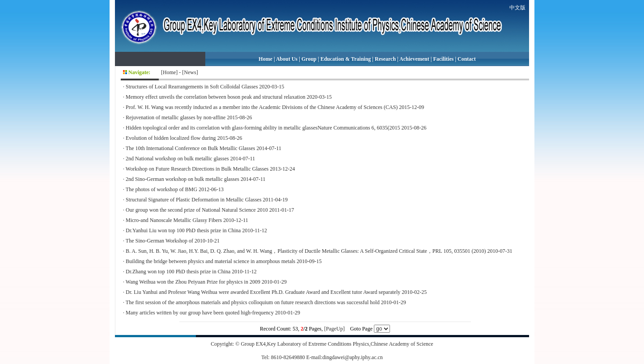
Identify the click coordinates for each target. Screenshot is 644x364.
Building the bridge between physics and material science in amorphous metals (210, 261)
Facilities (443, 59)
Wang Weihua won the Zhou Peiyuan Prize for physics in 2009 (193, 282)
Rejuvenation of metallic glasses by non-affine (176, 117)
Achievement (414, 59)
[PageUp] (335, 329)
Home (265, 59)
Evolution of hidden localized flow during (171, 138)
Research (385, 59)
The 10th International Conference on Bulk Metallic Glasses (191, 148)
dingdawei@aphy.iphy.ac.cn (353, 357)
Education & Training (345, 59)
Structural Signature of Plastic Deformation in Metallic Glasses (194, 200)
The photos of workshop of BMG (161, 189)
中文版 (517, 8)
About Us (287, 59)
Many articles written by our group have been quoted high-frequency (200, 313)
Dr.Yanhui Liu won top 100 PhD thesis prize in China (183, 230)
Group (309, 59)
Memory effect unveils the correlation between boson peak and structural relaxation (216, 97)
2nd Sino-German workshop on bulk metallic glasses (182, 179)
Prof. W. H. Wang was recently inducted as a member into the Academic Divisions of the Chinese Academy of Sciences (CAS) (262, 107)
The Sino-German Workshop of (159, 241)
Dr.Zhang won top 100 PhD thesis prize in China (178, 272)
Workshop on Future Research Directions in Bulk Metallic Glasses (197, 169)
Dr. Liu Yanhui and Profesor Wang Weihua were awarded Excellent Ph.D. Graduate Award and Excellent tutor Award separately (263, 292)
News (190, 72)
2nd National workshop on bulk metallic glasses (177, 159)
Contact (467, 59)
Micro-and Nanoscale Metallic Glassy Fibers (174, 220)
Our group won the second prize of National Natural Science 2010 (197, 210)
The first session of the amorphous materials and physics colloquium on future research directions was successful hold (253, 302)
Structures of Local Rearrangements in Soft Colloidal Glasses (192, 87)
